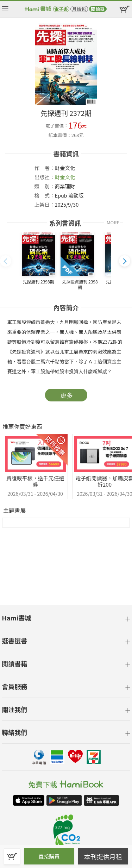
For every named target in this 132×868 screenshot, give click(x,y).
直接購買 (49, 856)
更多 (67, 395)
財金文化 (65, 177)
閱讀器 (98, 9)
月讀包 (79, 9)
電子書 (61, 9)
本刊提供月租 (103, 856)
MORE (113, 222)
